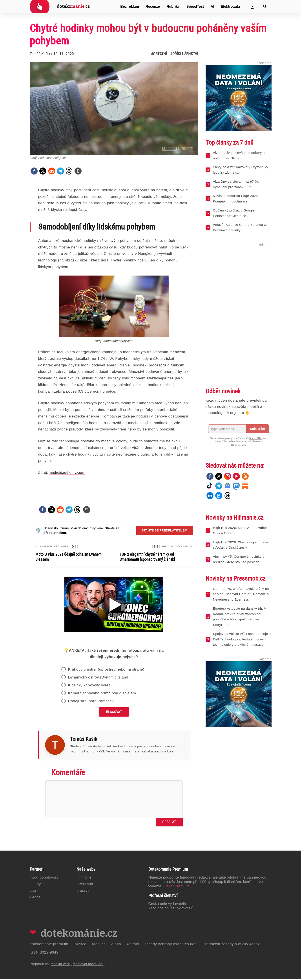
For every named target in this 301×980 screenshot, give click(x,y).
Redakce (99, 945)
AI (212, 6)
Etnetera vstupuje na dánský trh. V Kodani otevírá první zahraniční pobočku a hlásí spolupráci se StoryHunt (240, 617)
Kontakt (133, 945)
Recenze (153, 6)
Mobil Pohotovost (44, 878)
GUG (33, 891)
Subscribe (257, 429)
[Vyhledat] (265, 7)
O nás (116, 945)
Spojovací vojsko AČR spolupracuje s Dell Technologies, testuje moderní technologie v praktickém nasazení (242, 639)
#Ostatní (159, 54)
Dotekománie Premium (49, 945)
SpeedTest (195, 6)
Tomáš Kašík (40, 54)
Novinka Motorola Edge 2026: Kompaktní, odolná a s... (236, 199)
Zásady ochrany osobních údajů (172, 945)
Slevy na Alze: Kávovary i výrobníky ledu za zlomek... (241, 170)
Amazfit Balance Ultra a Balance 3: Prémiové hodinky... (240, 227)
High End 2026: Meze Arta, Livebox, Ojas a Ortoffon (241, 530)
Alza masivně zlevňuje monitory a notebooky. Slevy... (239, 155)
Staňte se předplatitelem (164, 530)
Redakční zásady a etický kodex (232, 945)
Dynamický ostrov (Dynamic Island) (99, 678)
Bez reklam (130, 6)
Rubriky (173, 6)
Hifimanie (84, 878)
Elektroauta (230, 6)
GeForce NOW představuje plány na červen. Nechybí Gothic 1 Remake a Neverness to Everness (241, 594)
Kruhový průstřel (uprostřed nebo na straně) (106, 670)
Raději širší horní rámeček (91, 702)
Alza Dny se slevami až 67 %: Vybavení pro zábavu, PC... (236, 184)
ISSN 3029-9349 (44, 953)
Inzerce (80, 945)
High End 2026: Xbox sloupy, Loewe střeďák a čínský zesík (241, 545)
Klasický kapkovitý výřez (89, 686)
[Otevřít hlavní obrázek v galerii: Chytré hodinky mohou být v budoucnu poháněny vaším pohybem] (114, 109)
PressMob (85, 885)
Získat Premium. (177, 887)
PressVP (83, 891)
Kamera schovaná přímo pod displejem (102, 694)
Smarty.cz (37, 885)
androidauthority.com (67, 473)
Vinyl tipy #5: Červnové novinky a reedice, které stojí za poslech (239, 559)
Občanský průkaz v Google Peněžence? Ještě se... (234, 213)
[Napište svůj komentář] (114, 799)
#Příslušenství (184, 54)
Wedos (35, 898)
